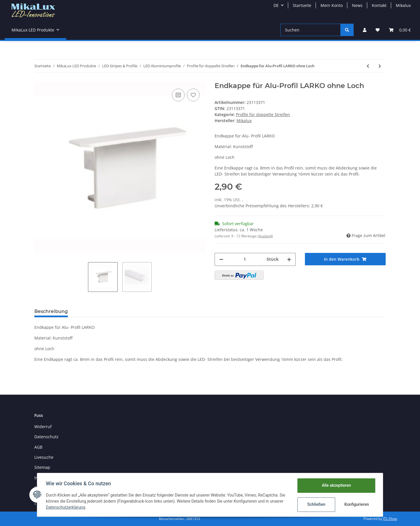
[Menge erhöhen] (289, 259)
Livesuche (44, 457)
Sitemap (42, 467)
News (357, 5)
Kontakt (379, 5)
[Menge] (245, 259)
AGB (38, 447)
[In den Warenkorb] (345, 259)
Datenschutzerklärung (66, 507)
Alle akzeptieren (336, 485)
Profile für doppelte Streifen (263, 114)
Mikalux (403, 5)
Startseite (302, 5)
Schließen (316, 504)
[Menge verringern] (221, 259)
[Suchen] (311, 30)
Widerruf (43, 427)
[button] (365, 30)
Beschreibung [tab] (51, 311)
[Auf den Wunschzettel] (193, 95)
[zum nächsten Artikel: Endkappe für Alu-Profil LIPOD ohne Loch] (380, 66)
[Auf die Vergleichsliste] (178, 95)
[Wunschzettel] (378, 30)
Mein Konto (332, 5)
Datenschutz (46, 437)
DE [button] (276, 5)
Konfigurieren (356, 504)
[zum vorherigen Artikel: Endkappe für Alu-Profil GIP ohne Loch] (368, 66)
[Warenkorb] (400, 30)
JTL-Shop (390, 519)
